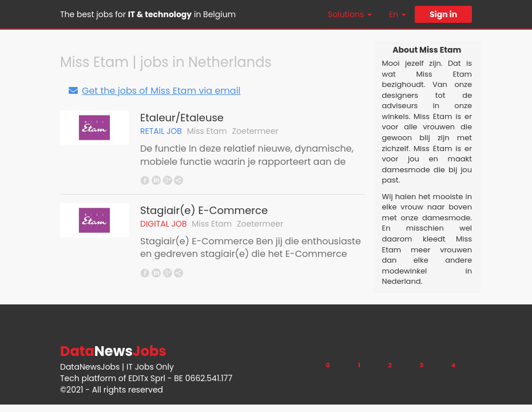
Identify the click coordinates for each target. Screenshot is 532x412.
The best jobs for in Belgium (148, 14)
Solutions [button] (350, 14)
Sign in (443, 14)
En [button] (398, 14)
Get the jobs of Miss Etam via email (154, 91)
